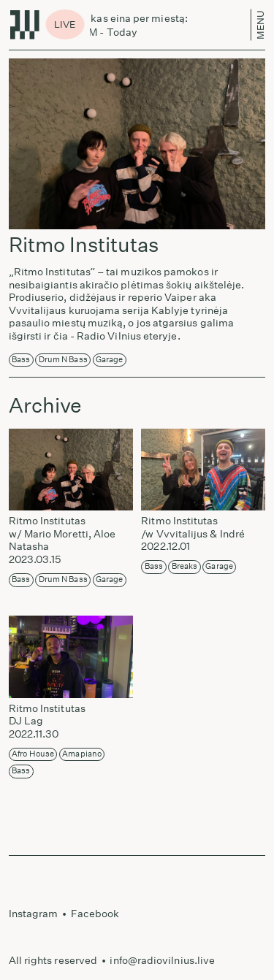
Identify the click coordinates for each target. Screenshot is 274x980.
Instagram (34, 914)
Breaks (184, 566)
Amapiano (82, 754)
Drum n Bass (63, 360)
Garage (109, 360)
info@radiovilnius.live (162, 960)
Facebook (95, 914)
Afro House (33, 754)
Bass (21, 360)
